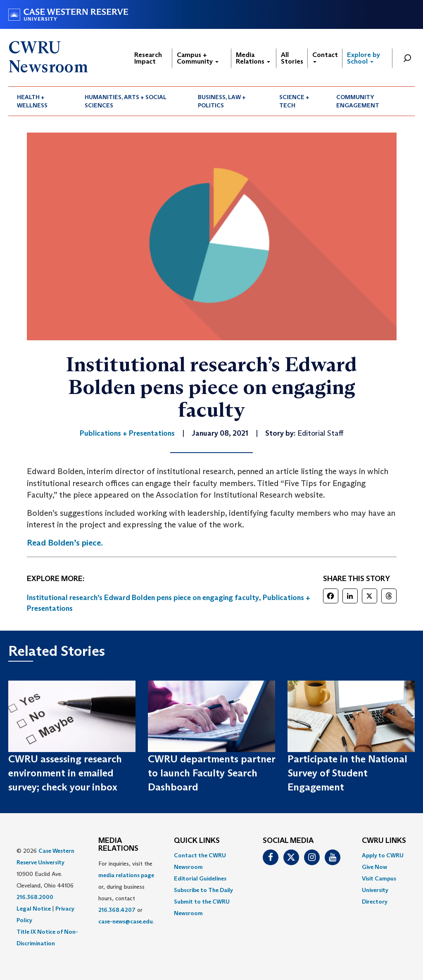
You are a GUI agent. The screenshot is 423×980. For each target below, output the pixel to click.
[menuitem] (42, 101)
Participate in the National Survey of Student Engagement (347, 773)
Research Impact (148, 58)
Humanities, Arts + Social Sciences (126, 101)
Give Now (374, 867)
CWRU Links (384, 841)
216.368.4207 (117, 910)
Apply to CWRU (383, 855)
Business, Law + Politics (222, 101)
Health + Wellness (32, 101)
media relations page (126, 875)
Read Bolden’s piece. (65, 543)
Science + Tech (294, 101)
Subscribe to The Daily (203, 890)
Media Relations (253, 58)
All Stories (292, 58)
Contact (325, 57)
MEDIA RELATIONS (118, 845)
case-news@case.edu (126, 921)
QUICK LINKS (197, 841)
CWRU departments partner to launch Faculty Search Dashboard (211, 773)
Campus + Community (198, 58)
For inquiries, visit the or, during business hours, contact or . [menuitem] (126, 892)
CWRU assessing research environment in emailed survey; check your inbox (65, 773)
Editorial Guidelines (200, 878)
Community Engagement (358, 101)
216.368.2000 (35, 897)
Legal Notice (34, 909)
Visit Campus (379, 878)
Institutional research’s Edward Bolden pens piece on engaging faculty (143, 598)
